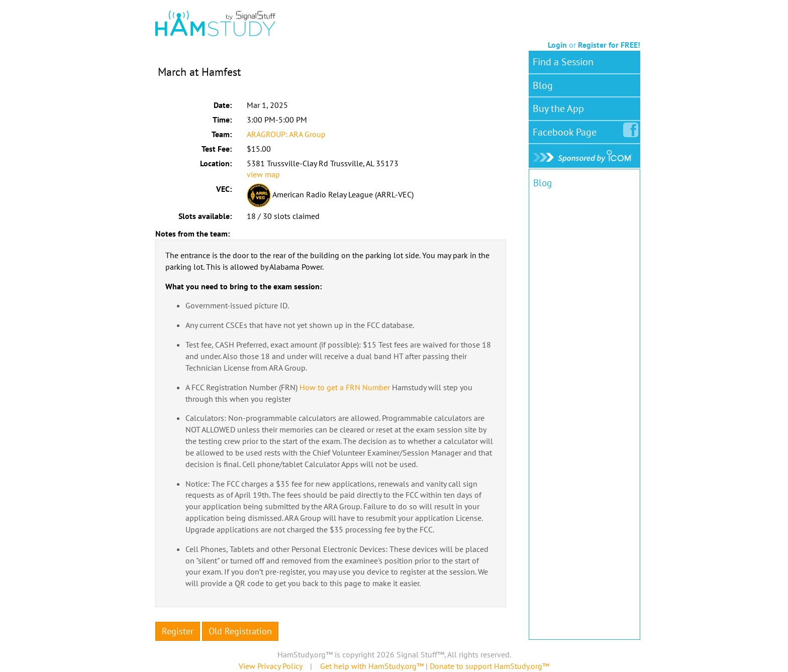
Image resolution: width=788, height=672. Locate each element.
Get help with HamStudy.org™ (372, 666)
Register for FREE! (609, 45)
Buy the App (558, 108)
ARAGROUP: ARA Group (286, 134)
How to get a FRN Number (345, 387)
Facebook (567, 130)
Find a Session (563, 62)
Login (557, 45)
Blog (543, 85)
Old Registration (240, 631)
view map (263, 174)
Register (178, 631)
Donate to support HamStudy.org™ (489, 666)
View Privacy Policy (270, 666)
